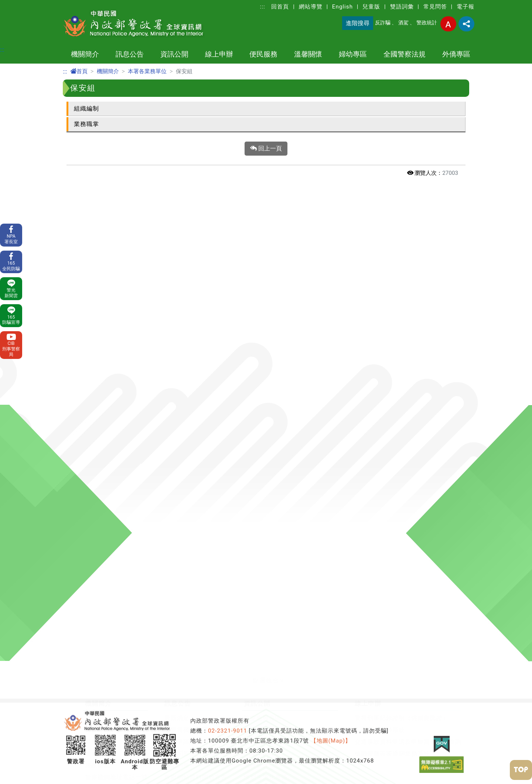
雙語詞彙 (402, 7)
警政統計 (427, 23)
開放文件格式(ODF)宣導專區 (125, 554)
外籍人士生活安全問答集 (186, 646)
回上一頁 (266, 149)
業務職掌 (86, 124)
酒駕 (403, 23)
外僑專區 (456, 54)
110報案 (97, 483)
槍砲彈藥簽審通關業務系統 (392, 332)
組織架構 (98, 332)
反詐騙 (383, 23)
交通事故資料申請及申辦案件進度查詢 (408, 320)
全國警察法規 (405, 54)
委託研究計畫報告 (110, 391)
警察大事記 (101, 368)
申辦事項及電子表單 (113, 471)
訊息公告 (130, 54)
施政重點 (98, 344)
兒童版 (371, 7)
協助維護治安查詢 (110, 519)
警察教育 (256, 320)
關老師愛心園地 (203, 495)
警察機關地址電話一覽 (116, 356)
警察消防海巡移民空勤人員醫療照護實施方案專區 (250, 471)
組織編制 (86, 108)
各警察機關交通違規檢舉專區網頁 (229, 542)
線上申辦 (219, 54)
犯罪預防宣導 (171, 634)
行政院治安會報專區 (272, 368)
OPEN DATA (261, 332)
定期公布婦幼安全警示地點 (374, 483)
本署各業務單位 (147, 71)
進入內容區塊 (18, 4)
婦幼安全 (349, 471)
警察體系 (98, 320)
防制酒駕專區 (200, 519)
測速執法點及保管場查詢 (120, 495)
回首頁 (280, 7)
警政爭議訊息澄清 (190, 320)
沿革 (91, 297)
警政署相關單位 (107, 427)
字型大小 (448, 24)
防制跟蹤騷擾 (355, 495)
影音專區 (194, 590)
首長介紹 (98, 308)
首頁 (79, 71)
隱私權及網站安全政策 (196, 368)
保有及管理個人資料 (193, 379)
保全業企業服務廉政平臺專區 (285, 379)
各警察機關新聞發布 (193, 308)
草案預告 (98, 634)
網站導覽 (311, 7)
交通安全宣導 (200, 554)
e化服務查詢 (102, 531)
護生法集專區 (200, 602)
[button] (266, 259)
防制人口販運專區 (207, 566)
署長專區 (98, 542)
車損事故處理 (104, 507)
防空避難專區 (263, 297)
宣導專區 (194, 578)
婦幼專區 (353, 54)
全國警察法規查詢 (110, 658)
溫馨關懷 (308, 54)
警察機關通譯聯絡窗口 (275, 391)
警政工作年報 (104, 403)
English (342, 7)
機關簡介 (85, 54)
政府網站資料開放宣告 (196, 356)
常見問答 (435, 7)
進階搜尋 (358, 23)
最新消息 (177, 297)
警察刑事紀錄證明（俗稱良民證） (402, 297)
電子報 (465, 7)
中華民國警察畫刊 (110, 439)
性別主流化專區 (266, 356)
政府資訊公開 (263, 308)
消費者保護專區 (266, 427)
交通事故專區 (200, 531)
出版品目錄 (260, 403)
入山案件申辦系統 (380, 308)
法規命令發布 (104, 646)
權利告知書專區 (107, 566)
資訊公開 (174, 54)
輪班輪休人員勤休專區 (213, 483)
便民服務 (263, 54)
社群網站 (98, 578)
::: (263, 7)
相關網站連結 (104, 590)
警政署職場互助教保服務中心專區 (291, 415)
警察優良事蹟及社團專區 (216, 507)
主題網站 (98, 379)
